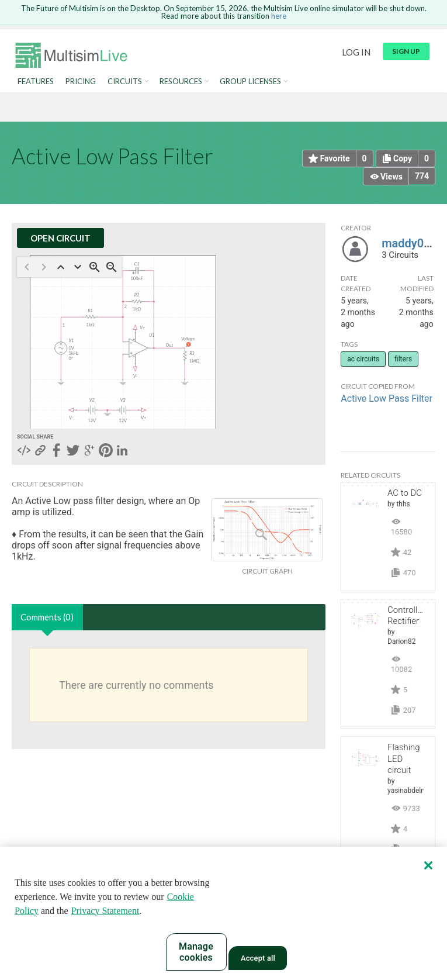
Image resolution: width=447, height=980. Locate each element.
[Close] (428, 865)
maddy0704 (413, 243)
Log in (356, 52)
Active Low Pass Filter (387, 398)
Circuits (125, 82)
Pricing (81, 82)
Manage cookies (196, 952)
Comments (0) (47, 617)
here (279, 16)
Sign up (406, 51)
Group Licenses (250, 82)
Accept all (258, 958)
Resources (181, 82)
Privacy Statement (105, 911)
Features (36, 82)
